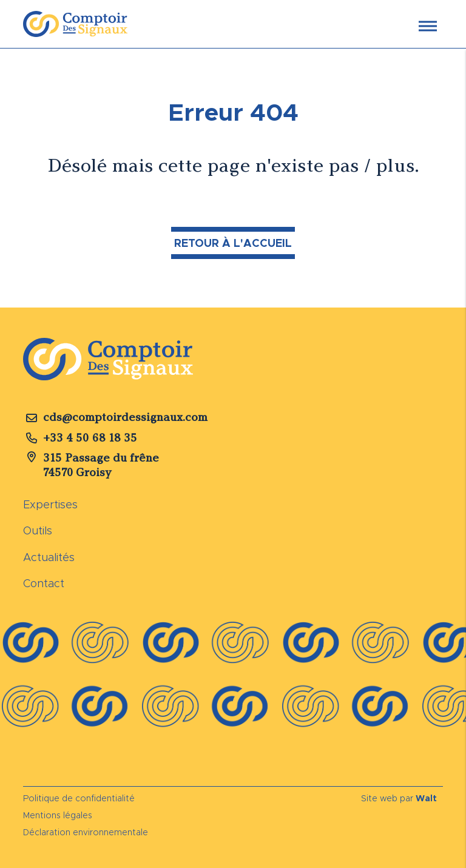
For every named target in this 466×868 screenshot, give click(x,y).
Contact (44, 584)
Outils (38, 531)
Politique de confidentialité (79, 798)
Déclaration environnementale (86, 832)
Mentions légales (58, 815)
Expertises (50, 505)
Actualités (49, 557)
